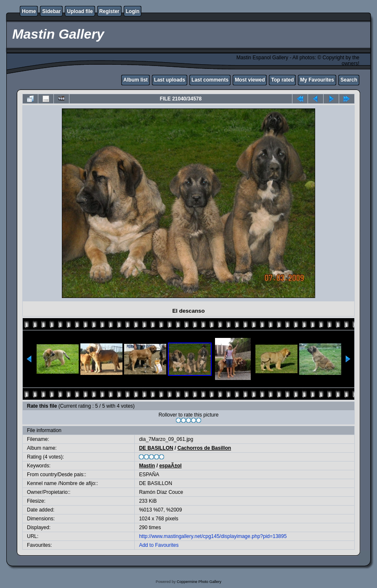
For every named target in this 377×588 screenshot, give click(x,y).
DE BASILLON (156, 448)
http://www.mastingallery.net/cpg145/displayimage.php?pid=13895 (213, 536)
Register (109, 11)
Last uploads (170, 80)
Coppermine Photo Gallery (199, 582)
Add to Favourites (159, 545)
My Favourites (317, 80)
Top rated (282, 80)
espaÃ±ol (170, 466)
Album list (135, 80)
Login (133, 11)
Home (29, 11)
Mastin (147, 466)
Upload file (80, 11)
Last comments (210, 80)
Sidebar (51, 11)
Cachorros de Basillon (204, 448)
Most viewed (250, 80)
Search (349, 80)
